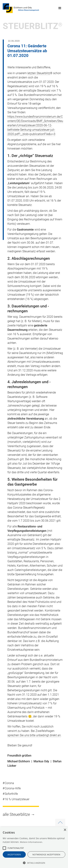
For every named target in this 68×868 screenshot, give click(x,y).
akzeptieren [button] (14, 854)
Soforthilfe (11, 794)
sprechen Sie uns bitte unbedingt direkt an (34, 735)
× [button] (65, 830)
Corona (9, 783)
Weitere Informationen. (31, 842)
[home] (21, 8)
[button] (60, 8)
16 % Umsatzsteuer (17, 799)
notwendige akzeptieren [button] (46, 854)
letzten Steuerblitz (39, 73)
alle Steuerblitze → (19, 814)
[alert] (34, 847)
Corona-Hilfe (13, 788)
